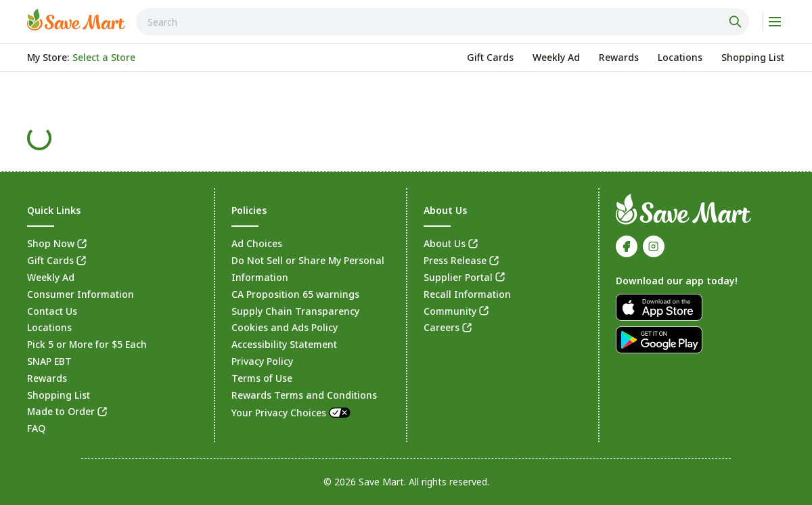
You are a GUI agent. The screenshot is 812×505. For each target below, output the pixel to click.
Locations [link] (49, 327)
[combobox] (443, 22)
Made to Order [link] (61, 411)
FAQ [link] (36, 428)
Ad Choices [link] (257, 243)
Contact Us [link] (52, 311)
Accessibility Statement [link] (284, 344)
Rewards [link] (47, 378)
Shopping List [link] (59, 395)
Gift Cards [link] (50, 260)
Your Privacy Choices (292, 413)
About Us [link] (445, 243)
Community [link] (450, 311)
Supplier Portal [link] (458, 277)
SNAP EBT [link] (49, 361)
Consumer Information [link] (81, 294)
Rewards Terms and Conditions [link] (304, 395)
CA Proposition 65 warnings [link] (295, 294)
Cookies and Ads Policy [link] (285, 327)
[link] (76, 20)
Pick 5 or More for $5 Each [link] (87, 344)
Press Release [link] (455, 260)
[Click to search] (737, 22)
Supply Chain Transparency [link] (295, 311)
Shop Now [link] (51, 243)
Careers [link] (442, 327)
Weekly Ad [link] (51, 277)
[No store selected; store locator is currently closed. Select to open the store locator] (104, 58)
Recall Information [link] (467, 294)
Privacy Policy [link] (262, 361)
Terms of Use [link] (262, 378)
